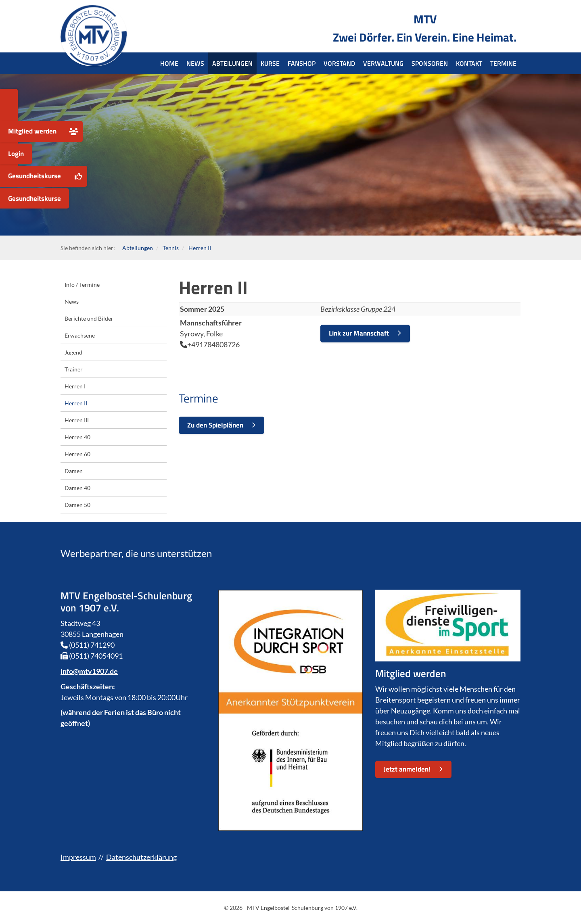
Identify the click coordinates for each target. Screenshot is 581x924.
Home (169, 63)
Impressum (78, 857)
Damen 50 (77, 505)
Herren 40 (77, 437)
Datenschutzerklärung (141, 857)
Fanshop (302, 63)
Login (16, 154)
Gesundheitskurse (34, 176)
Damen (74, 471)
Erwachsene (80, 335)
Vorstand (339, 63)
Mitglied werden (32, 131)
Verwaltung (383, 63)
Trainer (74, 369)
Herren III (77, 420)
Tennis (170, 248)
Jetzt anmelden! (407, 769)
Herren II (199, 248)
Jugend (73, 352)
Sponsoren (430, 63)
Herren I (75, 386)
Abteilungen (232, 63)
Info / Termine (82, 285)
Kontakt (469, 63)
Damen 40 (77, 488)
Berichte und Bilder (89, 318)
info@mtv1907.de (89, 671)
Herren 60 (77, 454)
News (195, 63)
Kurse (270, 63)
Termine (503, 63)
